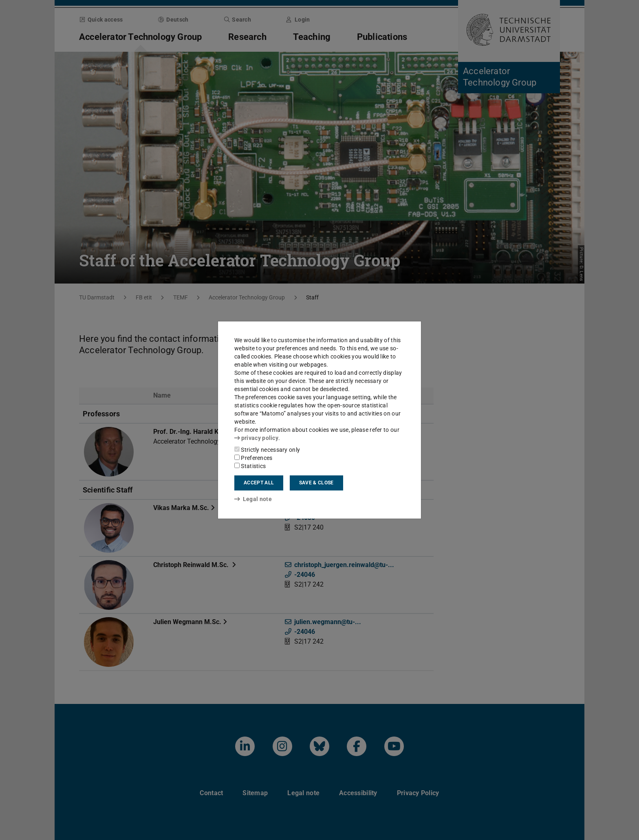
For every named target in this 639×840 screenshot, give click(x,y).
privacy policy (256, 438)
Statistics (250, 466)
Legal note (253, 499)
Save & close (316, 483)
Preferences (253, 458)
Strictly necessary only (267, 450)
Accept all (259, 483)
